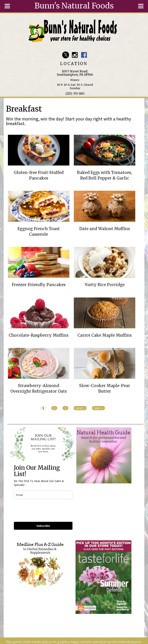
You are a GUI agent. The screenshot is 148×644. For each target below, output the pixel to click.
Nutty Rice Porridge (105, 285)
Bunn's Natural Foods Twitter (66, 55)
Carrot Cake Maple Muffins (105, 335)
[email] (43, 495)
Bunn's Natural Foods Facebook (84, 55)
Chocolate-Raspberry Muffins (39, 335)
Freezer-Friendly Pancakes (39, 285)
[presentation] (43, 510)
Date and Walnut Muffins (105, 229)
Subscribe (43, 526)
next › (80, 408)
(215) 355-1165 (75, 93)
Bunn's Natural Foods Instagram (75, 55)
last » (98, 408)
